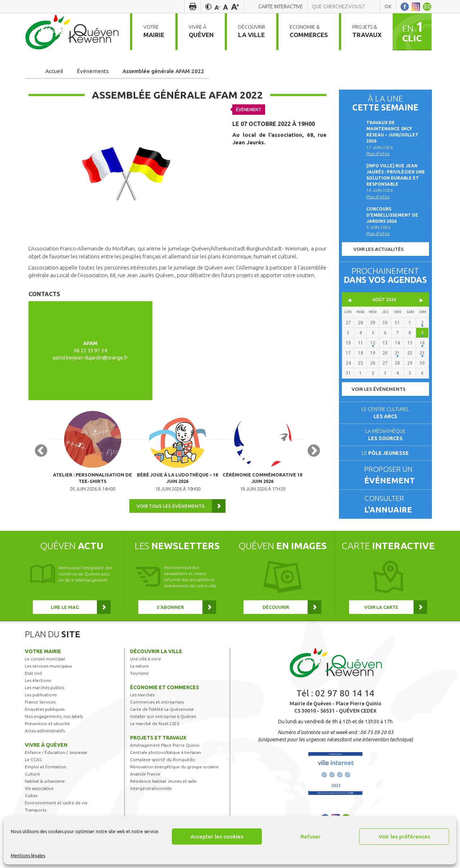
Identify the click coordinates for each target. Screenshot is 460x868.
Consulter (395, 505)
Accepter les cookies (217, 837)
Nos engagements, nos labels (54, 726)
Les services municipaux (48, 675)
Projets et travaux (158, 747)
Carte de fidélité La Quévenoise (162, 718)
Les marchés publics (44, 697)
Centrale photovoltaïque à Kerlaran (166, 762)
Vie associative (39, 798)
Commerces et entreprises (157, 711)
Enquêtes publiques (45, 718)
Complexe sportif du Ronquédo (162, 769)
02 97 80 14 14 (345, 703)
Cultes (31, 805)
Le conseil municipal (45, 668)
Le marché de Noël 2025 (155, 733)
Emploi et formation (46, 776)
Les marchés (142, 704)
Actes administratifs (45, 740)
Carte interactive (281, 6)
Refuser (311, 837)
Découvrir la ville (156, 661)
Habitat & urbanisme (45, 790)
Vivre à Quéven (46, 754)
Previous (41, 456)
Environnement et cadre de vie (56, 812)
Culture (32, 783)
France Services (40, 711)
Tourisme (139, 682)
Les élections (38, 690)
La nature (139, 675)
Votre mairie (43, 661)
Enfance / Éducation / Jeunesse (56, 762)
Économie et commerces (165, 697)
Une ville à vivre (146, 668)
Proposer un (395, 475)
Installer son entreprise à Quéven (163, 726)
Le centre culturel (385, 413)
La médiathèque (385, 435)
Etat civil (33, 682)
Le (385, 453)
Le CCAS (33, 769)
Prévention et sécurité (47, 733)
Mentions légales (28, 856)
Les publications (41, 704)
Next (314, 456)
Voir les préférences (404, 837)
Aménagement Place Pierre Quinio (165, 754)
